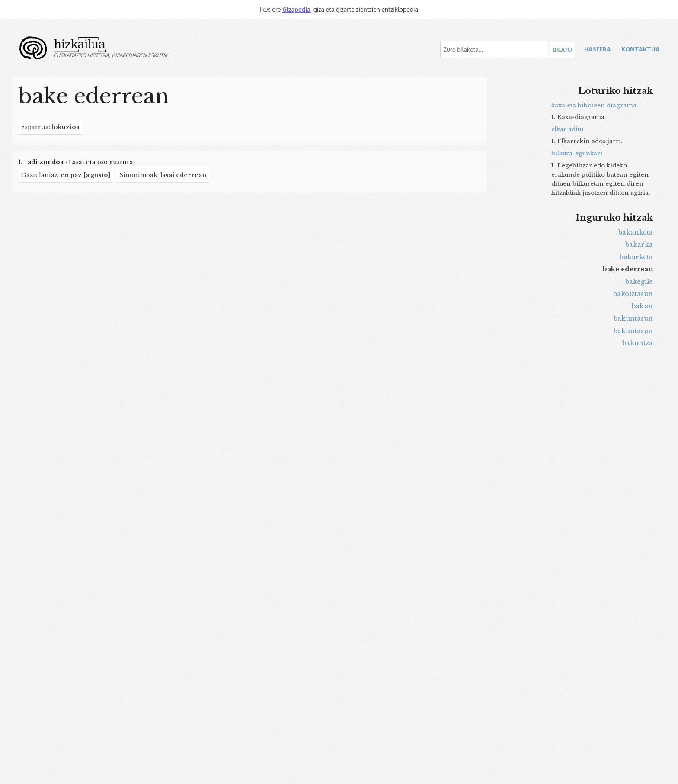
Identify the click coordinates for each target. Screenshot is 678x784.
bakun (642, 306)
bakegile (639, 282)
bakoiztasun (633, 294)
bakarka (639, 244)
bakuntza (638, 343)
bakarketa (636, 257)
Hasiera (598, 49)
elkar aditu (567, 129)
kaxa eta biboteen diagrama (594, 105)
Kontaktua (641, 49)
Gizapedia (296, 9)
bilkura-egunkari (577, 153)
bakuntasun (633, 318)
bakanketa (636, 232)
